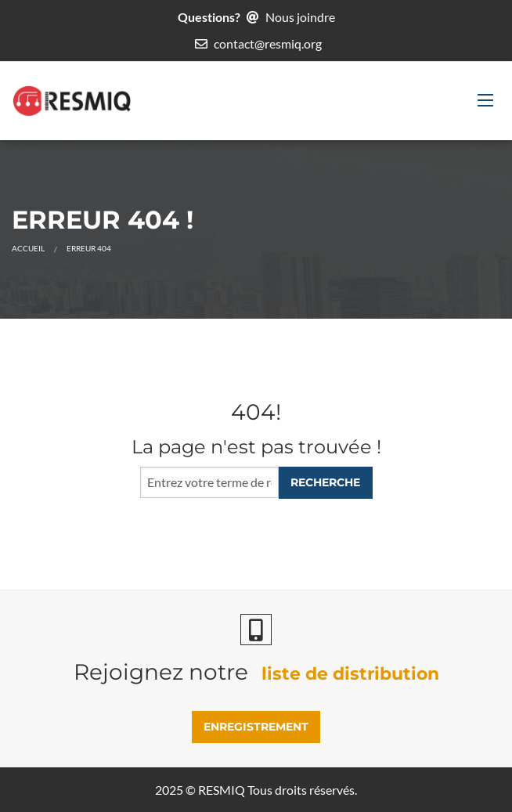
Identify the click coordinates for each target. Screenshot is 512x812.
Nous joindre (300, 17)
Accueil (28, 248)
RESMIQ (222, 790)
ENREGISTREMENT (256, 727)
